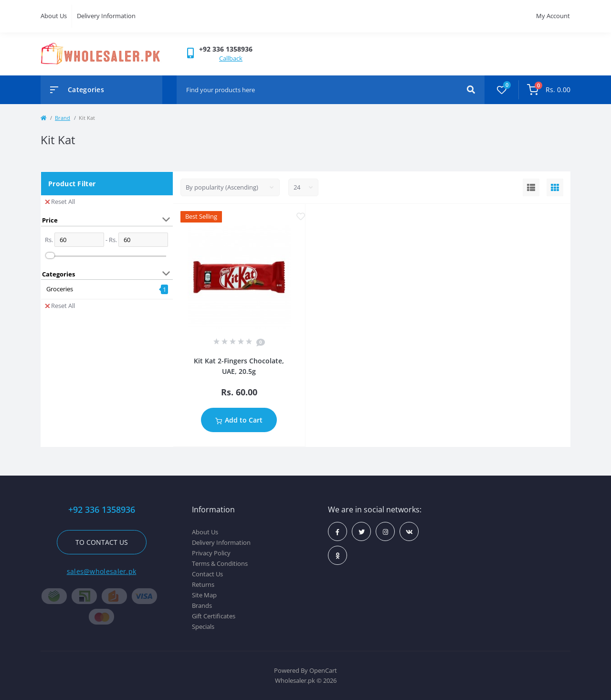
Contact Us (207, 574)
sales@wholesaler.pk (102, 571)
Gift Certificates (214, 616)
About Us (54, 16)
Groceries (60, 289)
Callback (231, 58)
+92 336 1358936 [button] (102, 510)
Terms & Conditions (220, 563)
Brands (202, 605)
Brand (63, 118)
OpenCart (323, 670)
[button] (226, 49)
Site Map (204, 595)
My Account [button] (553, 16)
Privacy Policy (211, 553)
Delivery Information (106, 16)
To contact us (102, 542)
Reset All (60, 202)
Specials (203, 626)
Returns (203, 584)
